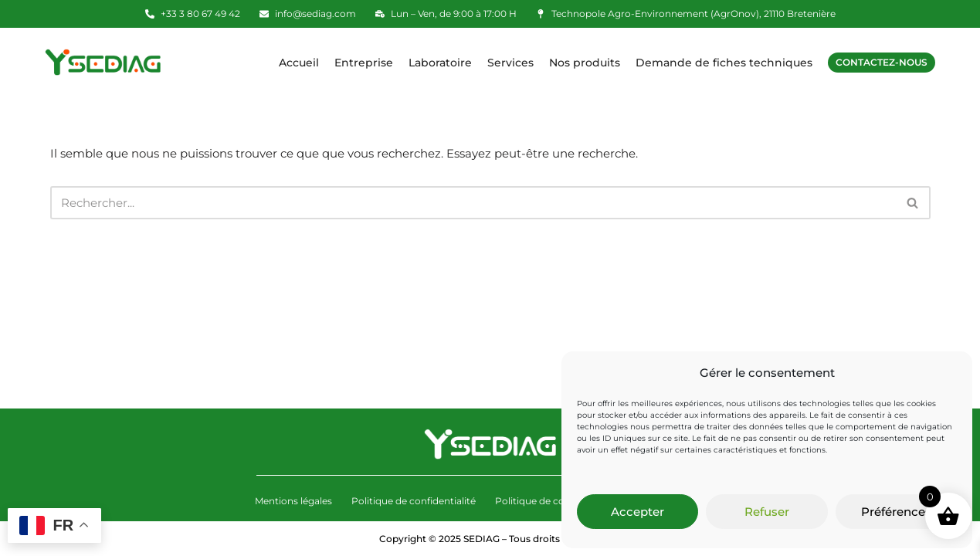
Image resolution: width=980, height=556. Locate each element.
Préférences (896, 512)
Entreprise (364, 63)
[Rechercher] (473, 203)
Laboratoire (440, 63)
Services (510, 63)
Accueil (299, 63)
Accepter (638, 512)
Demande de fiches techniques (724, 63)
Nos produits (585, 63)
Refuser (767, 512)
